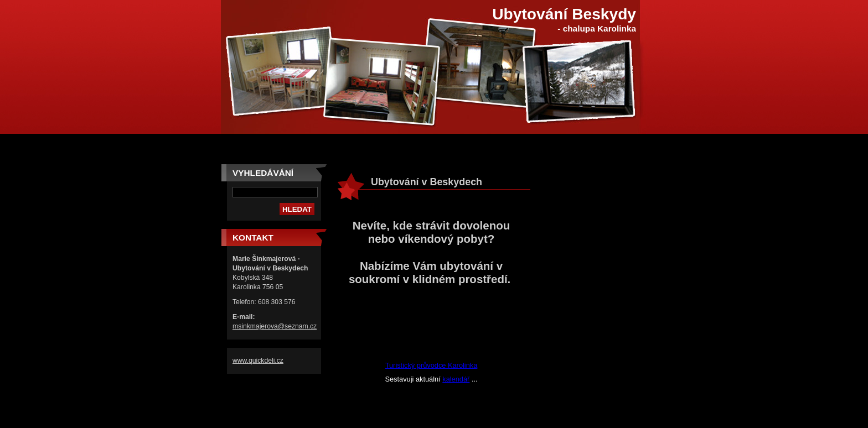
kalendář (456, 379)
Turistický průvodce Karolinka (432, 365)
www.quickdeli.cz (258, 361)
